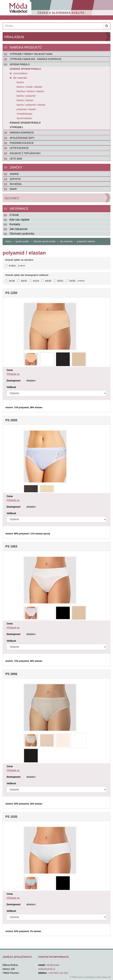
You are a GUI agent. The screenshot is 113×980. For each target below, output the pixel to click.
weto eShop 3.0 (104, 977)
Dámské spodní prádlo (25, 69)
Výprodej (16, 127)
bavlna (20, 82)
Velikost (11, 387)
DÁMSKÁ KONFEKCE (22, 133)
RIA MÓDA (16, 184)
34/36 (10, 281)
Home (8, 241)
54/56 (71, 281)
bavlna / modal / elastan (29, 87)
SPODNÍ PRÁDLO (20, 64)
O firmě (14, 215)
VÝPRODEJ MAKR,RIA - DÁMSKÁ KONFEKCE (36, 59)
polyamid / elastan (26, 109)
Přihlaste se (13, 374)
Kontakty (15, 224)
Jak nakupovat (18, 229)
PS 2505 (11, 420)
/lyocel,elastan (24, 118)
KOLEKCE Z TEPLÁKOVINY (25, 153)
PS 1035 (11, 817)
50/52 (58, 281)
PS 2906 (11, 674)
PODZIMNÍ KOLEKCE (22, 143)
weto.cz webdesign (86, 977)
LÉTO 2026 (16, 159)
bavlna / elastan (25, 100)
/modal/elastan (24, 114)
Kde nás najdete (20, 220)
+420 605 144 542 (58, 973)
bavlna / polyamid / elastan (31, 105)
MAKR (13, 189)
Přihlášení (14, 37)
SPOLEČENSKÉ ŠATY (22, 138)
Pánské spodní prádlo (25, 123)
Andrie (14, 174)
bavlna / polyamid (26, 96)
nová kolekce (20, 73)
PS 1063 (11, 546)
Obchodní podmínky (22, 234)
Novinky (12, 198)
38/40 (22, 281)
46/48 (46, 281)
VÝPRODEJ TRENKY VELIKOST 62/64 (31, 54)
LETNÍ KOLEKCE (19, 148)
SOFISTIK (15, 179)
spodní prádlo (22, 241)
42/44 (34, 281)
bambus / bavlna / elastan (30, 91)
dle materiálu (20, 78)
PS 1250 (11, 293)
